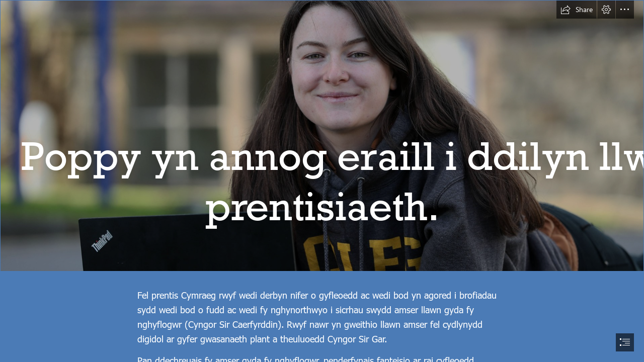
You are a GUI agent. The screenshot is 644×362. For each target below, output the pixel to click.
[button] (577, 10)
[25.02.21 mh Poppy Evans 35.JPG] (322, 136)
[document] (322, 181)
